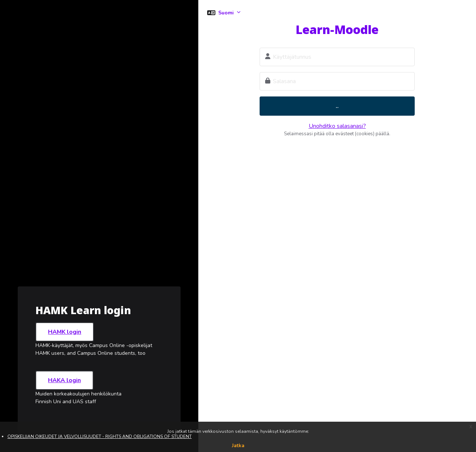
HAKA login (64, 380)
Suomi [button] (227, 13)
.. (337, 106)
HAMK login (65, 332)
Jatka (238, 446)
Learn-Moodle (337, 29)
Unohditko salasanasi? (337, 126)
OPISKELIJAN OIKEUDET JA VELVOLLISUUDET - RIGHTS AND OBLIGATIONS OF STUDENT (100, 436)
